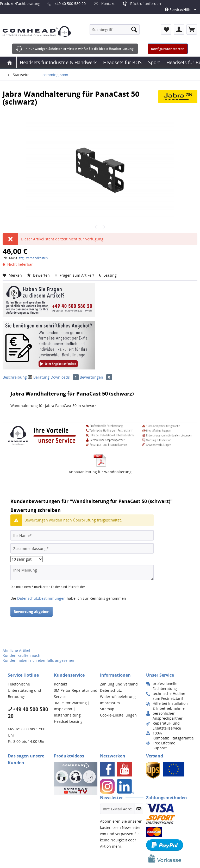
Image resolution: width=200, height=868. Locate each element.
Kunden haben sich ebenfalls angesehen (38, 660)
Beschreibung (15, 377)
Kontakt (108, 4)
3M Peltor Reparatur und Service (76, 693)
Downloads (65, 377)
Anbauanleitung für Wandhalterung (100, 472)
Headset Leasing (68, 721)
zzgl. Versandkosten (33, 258)
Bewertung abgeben (32, 612)
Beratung (39, 377)
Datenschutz (111, 690)
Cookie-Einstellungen (118, 715)
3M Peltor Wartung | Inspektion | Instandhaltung (72, 709)
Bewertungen (96, 377)
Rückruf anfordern (146, 4)
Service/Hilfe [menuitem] (179, 10)
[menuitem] (115, 29)
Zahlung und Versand (119, 684)
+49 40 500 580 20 (70, 4)
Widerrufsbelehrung (118, 697)
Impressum (110, 703)
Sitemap (107, 709)
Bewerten (39, 275)
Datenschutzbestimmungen (41, 598)
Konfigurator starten (168, 49)
